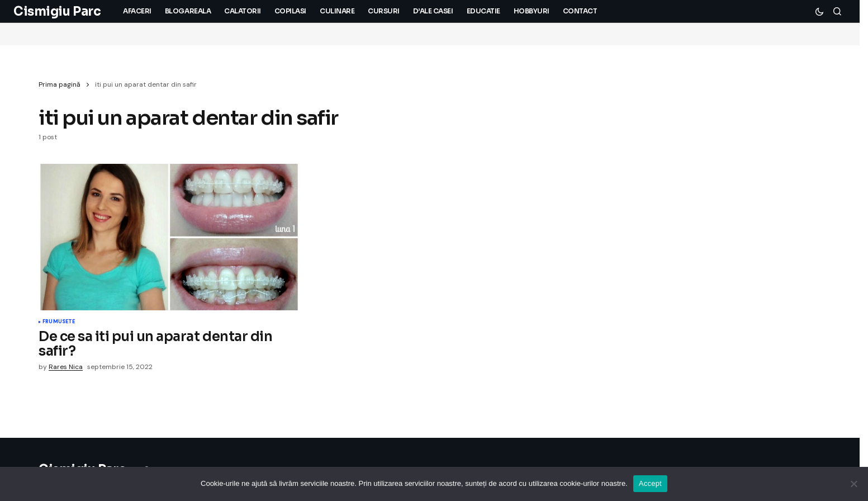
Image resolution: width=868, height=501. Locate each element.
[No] (854, 484)
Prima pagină (60, 84)
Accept (650, 483)
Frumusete (59, 322)
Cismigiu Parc (57, 11)
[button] (819, 11)
